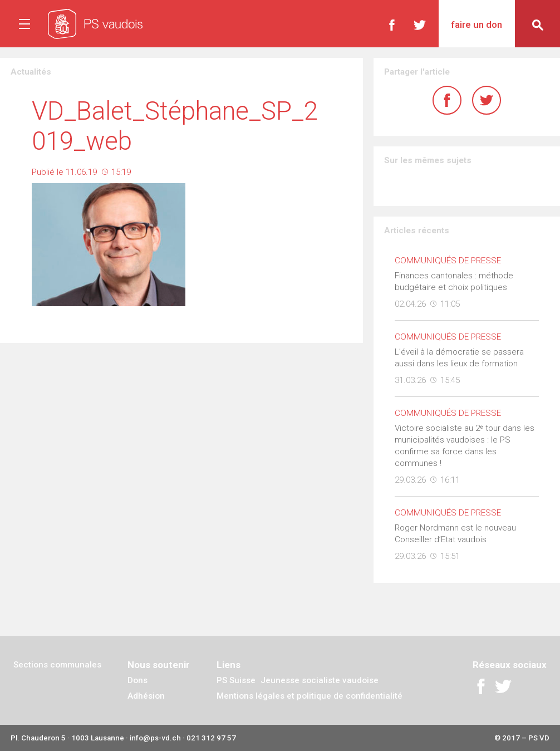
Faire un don (477, 24)
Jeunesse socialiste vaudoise (320, 680)
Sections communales (57, 665)
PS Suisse (236, 680)
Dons (137, 680)
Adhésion (146, 696)
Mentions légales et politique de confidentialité (310, 696)
